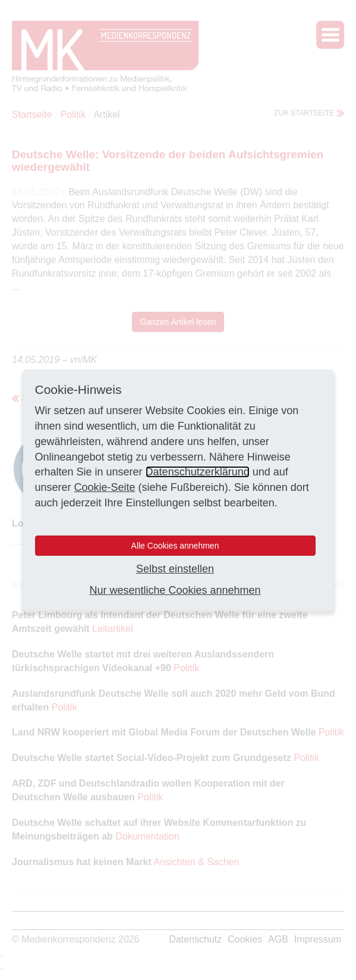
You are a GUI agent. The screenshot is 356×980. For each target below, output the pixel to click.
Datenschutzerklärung (198, 472)
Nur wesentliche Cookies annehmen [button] (175, 590)
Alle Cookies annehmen (175, 546)
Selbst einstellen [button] (175, 569)
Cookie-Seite (105, 487)
